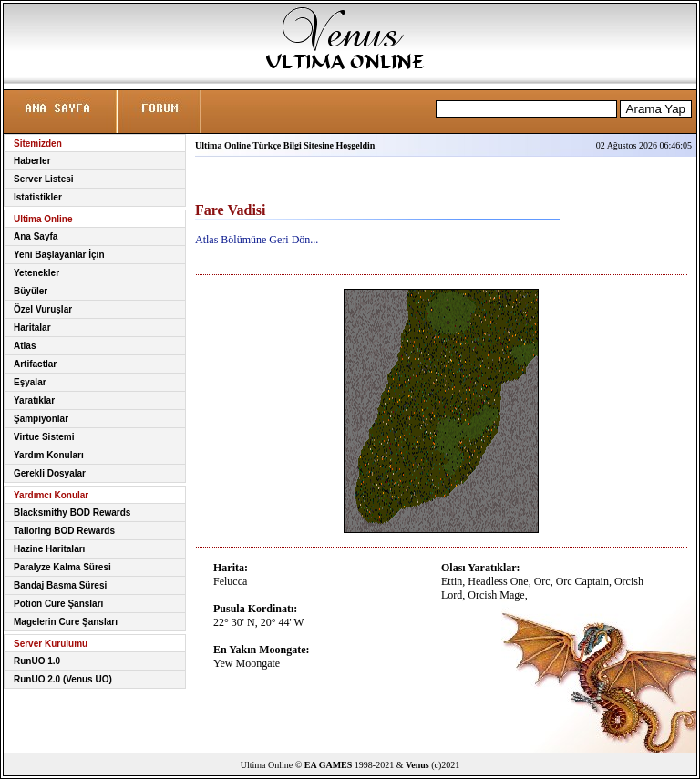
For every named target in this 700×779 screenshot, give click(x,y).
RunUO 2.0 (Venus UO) (63, 679)
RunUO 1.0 (37, 661)
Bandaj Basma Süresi (60, 585)
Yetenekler (36, 273)
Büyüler (31, 291)
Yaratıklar (34, 400)
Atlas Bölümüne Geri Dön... (257, 240)
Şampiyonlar (41, 419)
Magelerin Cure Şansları (66, 622)
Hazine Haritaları (49, 549)
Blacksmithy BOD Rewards (72, 512)
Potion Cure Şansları (58, 604)
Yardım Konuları (49, 455)
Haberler (32, 161)
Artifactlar (35, 364)
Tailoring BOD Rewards (64, 531)
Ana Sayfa (36, 236)
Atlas (25, 346)
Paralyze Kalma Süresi (62, 567)
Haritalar (32, 328)
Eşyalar (30, 382)
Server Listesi (44, 179)
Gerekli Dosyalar (50, 473)
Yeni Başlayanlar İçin (59, 255)
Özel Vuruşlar (43, 309)
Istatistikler (38, 197)
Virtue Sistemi (44, 437)
